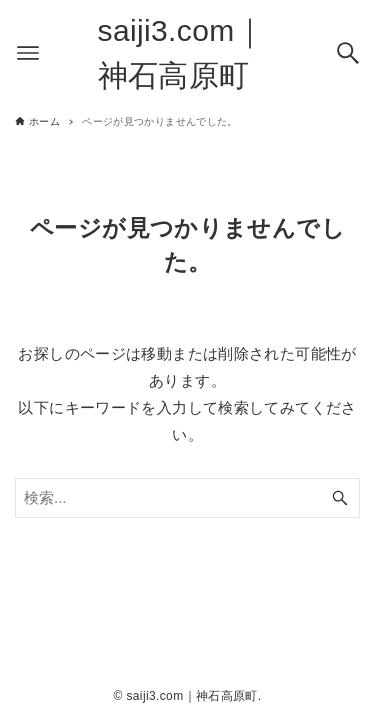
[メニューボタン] (28, 53)
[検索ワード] (187, 498)
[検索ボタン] (348, 53)
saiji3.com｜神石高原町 (181, 53)
